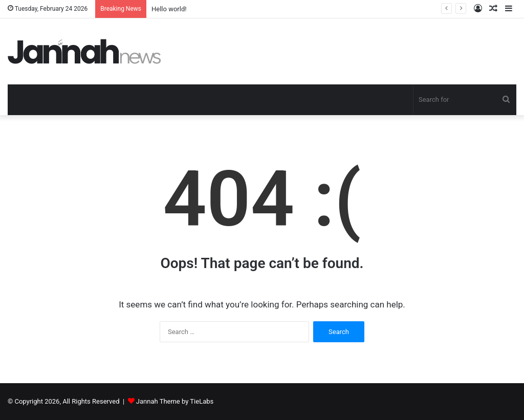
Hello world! (169, 9)
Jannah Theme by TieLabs (175, 401)
